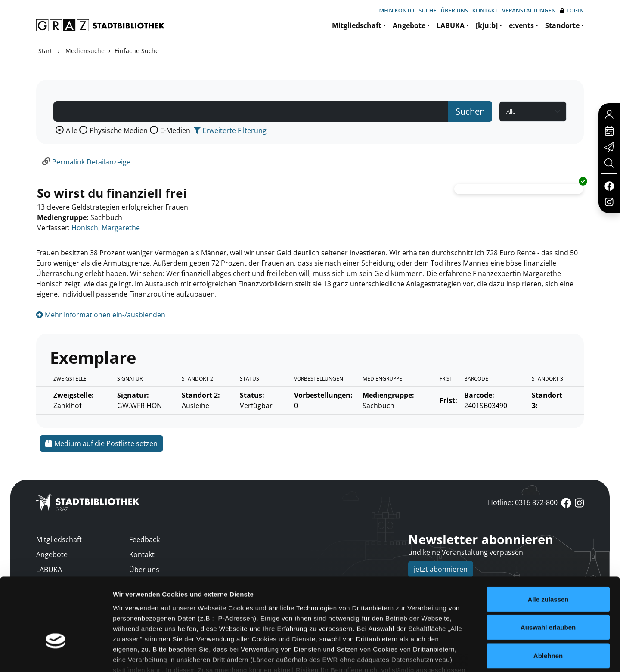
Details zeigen (458, 655)
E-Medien (175, 130)
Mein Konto (397, 10)
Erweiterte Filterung (230, 130)
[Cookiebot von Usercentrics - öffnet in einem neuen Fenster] (56, 655)
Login (572, 11)
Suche (427, 10)
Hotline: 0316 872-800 (523, 502)
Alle (72, 130)
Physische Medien (119, 130)
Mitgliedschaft (357, 25)
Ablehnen (548, 597)
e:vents (521, 25)
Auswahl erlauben (548, 568)
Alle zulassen (548, 540)
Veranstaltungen (529, 10)
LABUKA (451, 25)
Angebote (409, 25)
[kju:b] (487, 25)
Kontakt (485, 10)
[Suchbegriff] (251, 111)
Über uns (454, 10)
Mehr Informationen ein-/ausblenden (101, 315)
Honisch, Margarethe (106, 228)
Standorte (562, 25)
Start (45, 51)
